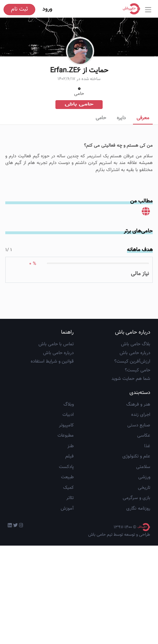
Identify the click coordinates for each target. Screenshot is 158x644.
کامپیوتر (66, 467)
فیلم (69, 498)
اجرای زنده (141, 457)
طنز (71, 488)
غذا (147, 488)
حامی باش (79, 105)
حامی (101, 118)
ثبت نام (19, 9)
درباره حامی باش (135, 395)
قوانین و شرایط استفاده (52, 403)
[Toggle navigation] (148, 10)
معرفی (143, 118)
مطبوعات (66, 478)
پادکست (66, 509)
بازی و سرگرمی (136, 540)
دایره (121, 118)
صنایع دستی (139, 467)
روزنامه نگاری (138, 551)
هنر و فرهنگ (138, 446)
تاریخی (144, 530)
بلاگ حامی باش (136, 386)
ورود (47, 9)
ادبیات (68, 457)
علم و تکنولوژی (136, 498)
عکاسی (144, 478)
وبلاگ (69, 446)
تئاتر (70, 540)
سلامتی (143, 509)
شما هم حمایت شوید (131, 421)
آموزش (67, 551)
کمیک (68, 530)
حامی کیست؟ (138, 412)
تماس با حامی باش (56, 386)
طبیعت (67, 519)
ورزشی (144, 519)
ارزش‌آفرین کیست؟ (132, 403)
